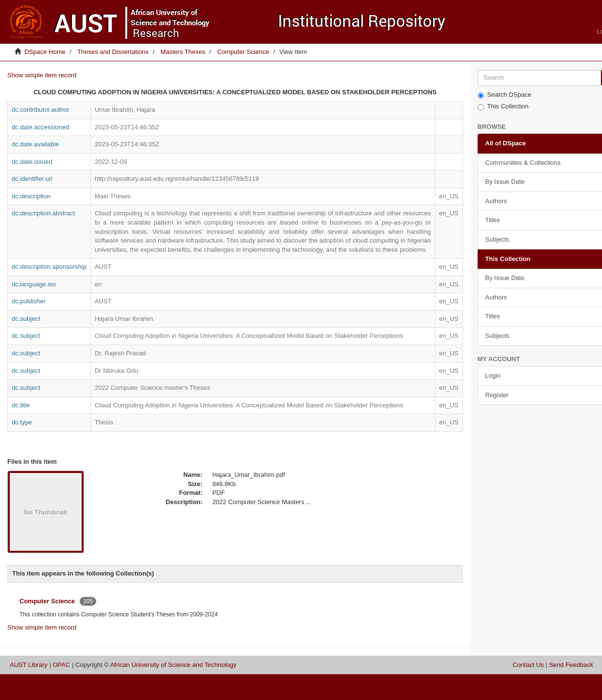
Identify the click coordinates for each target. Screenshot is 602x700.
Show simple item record (42, 75)
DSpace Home (45, 52)
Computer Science (243, 52)
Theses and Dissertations (113, 52)
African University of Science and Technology (173, 665)
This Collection (503, 106)
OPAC (61, 665)
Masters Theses (183, 52)
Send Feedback (571, 665)
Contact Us (528, 665)
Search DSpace (505, 95)
